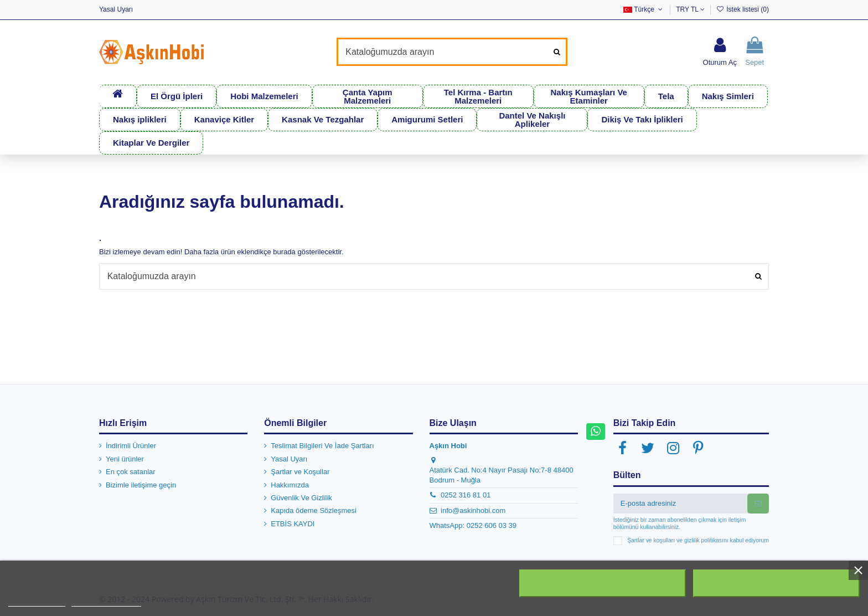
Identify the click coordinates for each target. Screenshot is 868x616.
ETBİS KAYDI (293, 523)
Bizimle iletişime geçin (141, 484)
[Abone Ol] (758, 503)
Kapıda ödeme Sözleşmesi (314, 510)
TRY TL (690, 9)
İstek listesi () (743, 9)
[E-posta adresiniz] (680, 503)
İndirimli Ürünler (131, 445)
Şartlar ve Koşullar (300, 471)
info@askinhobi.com (473, 510)
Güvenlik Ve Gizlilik (301, 497)
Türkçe (644, 9)
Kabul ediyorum (776, 583)
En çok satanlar (131, 471)
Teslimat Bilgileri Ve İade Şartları (322, 445)
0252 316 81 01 (466, 494)
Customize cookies (106, 601)
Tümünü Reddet (603, 583)
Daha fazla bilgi (37, 601)
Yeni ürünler (125, 458)
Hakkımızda (290, 484)
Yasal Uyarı (116, 9)
